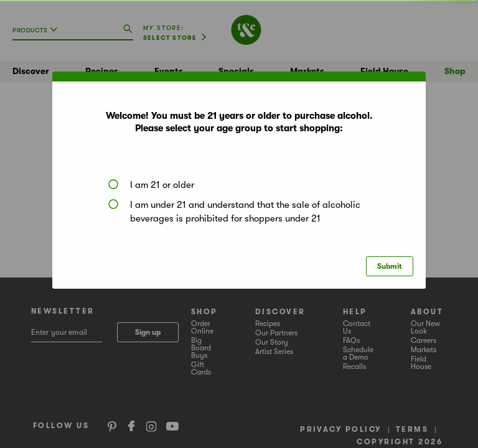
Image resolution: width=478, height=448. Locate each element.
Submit (390, 266)
